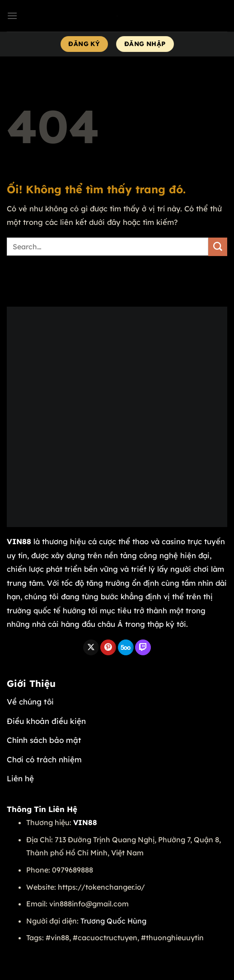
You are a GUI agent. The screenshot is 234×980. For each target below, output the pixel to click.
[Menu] (12, 16)
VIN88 (19, 541)
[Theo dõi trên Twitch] (143, 648)
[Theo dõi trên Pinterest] (108, 648)
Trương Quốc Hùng (113, 921)
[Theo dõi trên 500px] (126, 648)
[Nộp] (218, 247)
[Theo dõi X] (91, 648)
